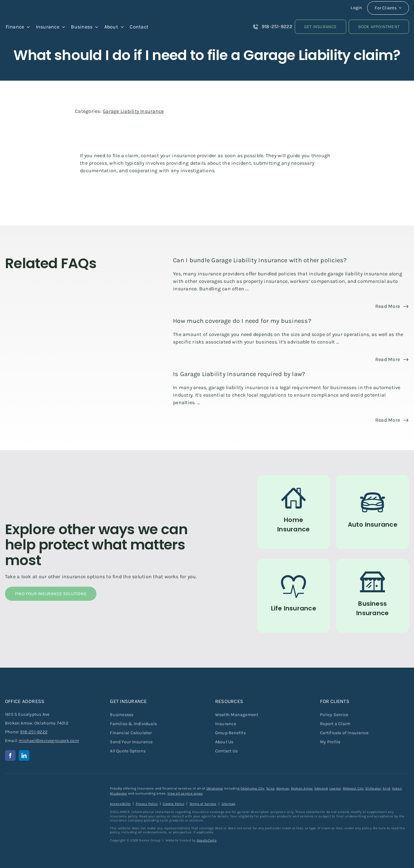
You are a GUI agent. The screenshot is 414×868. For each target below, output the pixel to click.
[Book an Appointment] (379, 27)
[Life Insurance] (293, 596)
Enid (386, 788)
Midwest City (353, 788)
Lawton (335, 788)
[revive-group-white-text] (36, 788)
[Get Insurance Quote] (320, 27)
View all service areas (185, 793)
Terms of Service (203, 804)
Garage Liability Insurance (133, 111)
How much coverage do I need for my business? (242, 321)
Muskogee (118, 793)
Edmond (321, 788)
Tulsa (270, 788)
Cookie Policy (173, 804)
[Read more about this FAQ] (392, 306)
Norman (283, 788)
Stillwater (373, 788)
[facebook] (10, 755)
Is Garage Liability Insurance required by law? (239, 374)
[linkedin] (24, 755)
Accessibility (120, 804)
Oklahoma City (252, 788)
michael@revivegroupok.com (49, 741)
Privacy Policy (147, 804)
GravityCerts (207, 840)
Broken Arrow (302, 788)
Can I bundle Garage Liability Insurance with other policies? (260, 260)
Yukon (397, 788)
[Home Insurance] (293, 512)
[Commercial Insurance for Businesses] (372, 596)
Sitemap (229, 804)
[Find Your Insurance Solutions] (51, 594)
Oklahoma (215, 788)
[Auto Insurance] (372, 512)
